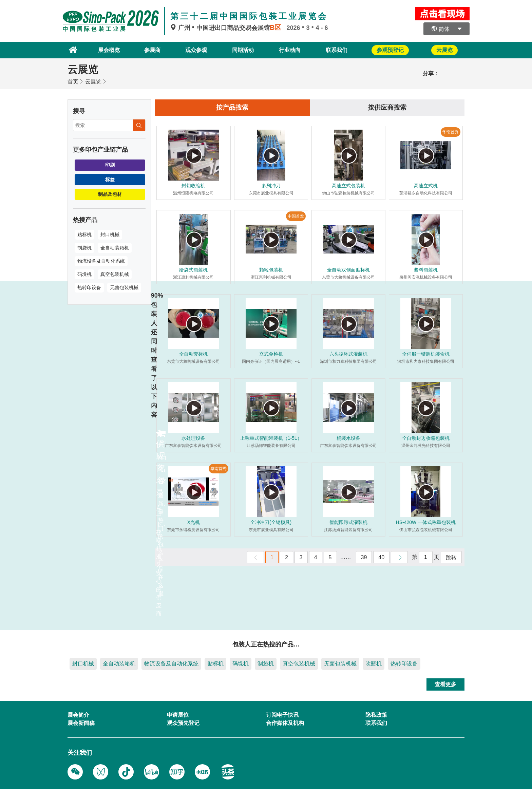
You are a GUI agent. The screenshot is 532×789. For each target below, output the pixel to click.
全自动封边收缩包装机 (426, 438)
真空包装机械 (115, 274)
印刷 (110, 164)
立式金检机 (271, 354)
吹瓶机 (374, 663)
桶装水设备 (348, 438)
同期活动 (242, 50)
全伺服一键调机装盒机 (426, 354)
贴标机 (84, 234)
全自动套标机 (193, 354)
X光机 (194, 522)
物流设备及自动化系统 (101, 260)
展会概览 (104, 50)
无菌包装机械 (124, 287)
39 (364, 557)
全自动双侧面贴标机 (348, 270)
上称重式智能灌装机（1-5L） (271, 438)
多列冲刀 (271, 186)
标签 (110, 179)
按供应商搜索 (387, 107)
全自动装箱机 (115, 247)
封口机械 (110, 234)
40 (381, 557)
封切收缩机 (193, 186)
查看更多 (445, 684)
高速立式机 (426, 186)
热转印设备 (89, 287)
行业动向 (290, 50)
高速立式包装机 (348, 186)
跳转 (451, 557)
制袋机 (84, 247)
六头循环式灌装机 (348, 354)
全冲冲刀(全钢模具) (271, 522)
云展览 (93, 81)
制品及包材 (110, 193)
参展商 (149, 50)
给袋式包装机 (193, 270)
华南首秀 (451, 132)
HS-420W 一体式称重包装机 (426, 522)
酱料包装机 (426, 270)
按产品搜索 (232, 107)
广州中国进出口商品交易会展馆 (228, 28)
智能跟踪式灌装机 (348, 522)
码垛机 (84, 274)
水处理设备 (193, 438)
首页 (73, 81)
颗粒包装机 (271, 270)
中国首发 (296, 216)
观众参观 (194, 50)
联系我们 (338, 50)
